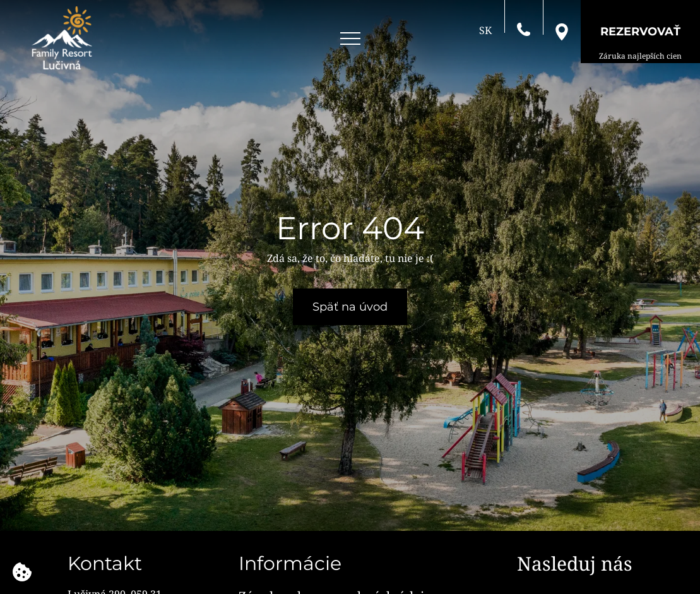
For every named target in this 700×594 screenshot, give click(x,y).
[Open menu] (350, 39)
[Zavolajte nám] (524, 28)
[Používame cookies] (22, 572)
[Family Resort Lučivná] (62, 38)
